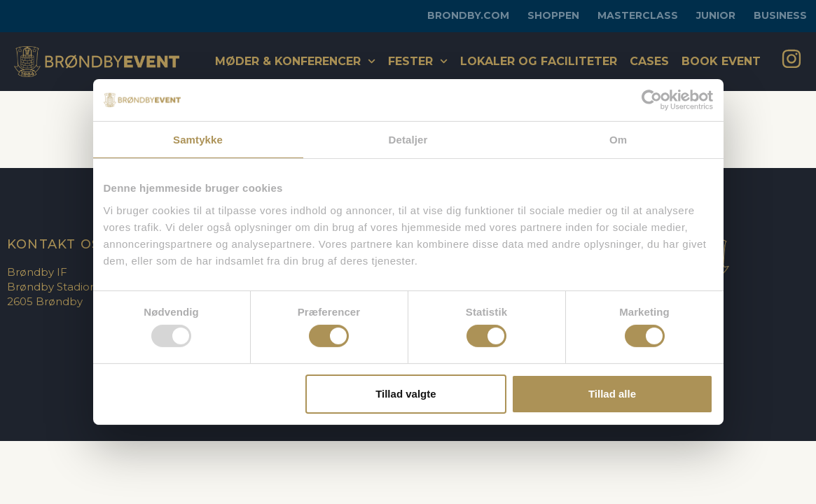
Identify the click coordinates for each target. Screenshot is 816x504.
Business (780, 15)
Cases (649, 61)
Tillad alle (612, 394)
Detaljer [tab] (408, 140)
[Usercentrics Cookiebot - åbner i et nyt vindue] (652, 100)
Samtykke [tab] (198, 140)
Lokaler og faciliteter (539, 61)
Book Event (721, 61)
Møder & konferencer (295, 61)
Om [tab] (618, 140)
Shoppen (553, 15)
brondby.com (468, 15)
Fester (418, 61)
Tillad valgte (406, 394)
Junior (716, 15)
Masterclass (638, 15)
